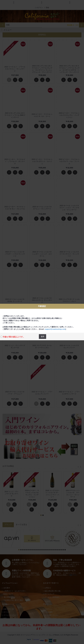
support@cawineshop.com (55, 329)
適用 (43, 337)
